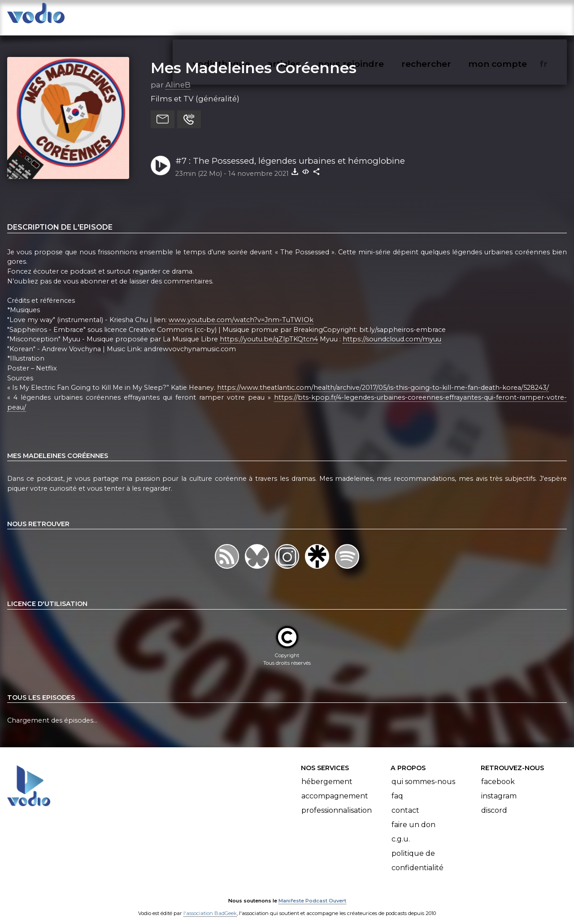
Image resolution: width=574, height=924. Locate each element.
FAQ (397, 787)
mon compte (512, 16)
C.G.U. (401, 830)
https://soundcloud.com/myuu (392, 330)
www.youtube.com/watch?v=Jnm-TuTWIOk (241, 311)
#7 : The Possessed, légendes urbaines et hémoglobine (290, 152)
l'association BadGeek (210, 904)
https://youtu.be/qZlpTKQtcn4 (269, 330)
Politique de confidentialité (417, 852)
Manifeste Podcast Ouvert (312, 892)
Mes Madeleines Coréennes (254, 59)
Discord (494, 801)
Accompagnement (335, 787)
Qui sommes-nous (423, 773)
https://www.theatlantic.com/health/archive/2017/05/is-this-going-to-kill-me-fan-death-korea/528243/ (383, 379)
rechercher (442, 16)
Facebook (498, 773)
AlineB (178, 76)
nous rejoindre (369, 16)
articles (304, 16)
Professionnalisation (337, 801)
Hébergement (327, 773)
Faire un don (413, 816)
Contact (405, 801)
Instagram (499, 787)
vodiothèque (243, 16)
